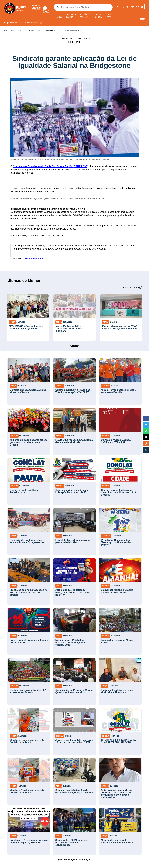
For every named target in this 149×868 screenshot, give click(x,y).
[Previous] (4, 346)
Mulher (13, 30)
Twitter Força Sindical (128, 7)
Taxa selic (109, 16)
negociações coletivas (85, 16)
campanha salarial (71, 16)
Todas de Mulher (131, 288)
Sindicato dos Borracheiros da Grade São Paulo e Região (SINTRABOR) (51, 166)
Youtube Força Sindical (132, 7)
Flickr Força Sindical (137, 7)
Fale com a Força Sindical (142, 7)
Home (5, 30)
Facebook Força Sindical (118, 7)
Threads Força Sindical (123, 7)
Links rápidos (34, 23)
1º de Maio (60, 16)
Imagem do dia (12, 23)
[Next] (145, 346)
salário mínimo (99, 16)
